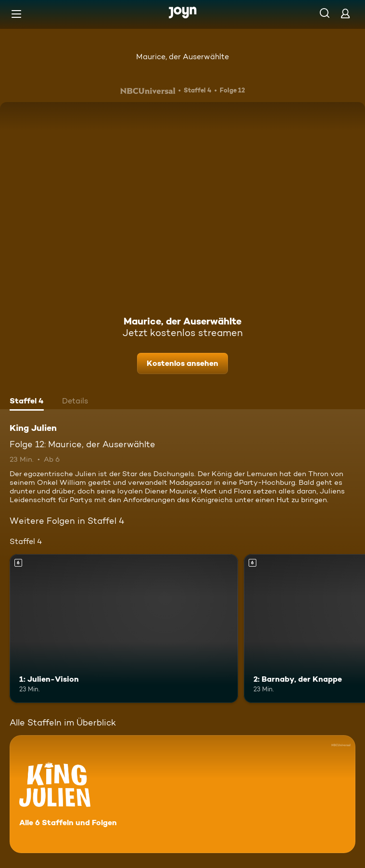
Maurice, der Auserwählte (182, 57)
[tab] (27, 402)
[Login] (345, 13)
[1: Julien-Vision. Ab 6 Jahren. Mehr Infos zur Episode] (124, 628)
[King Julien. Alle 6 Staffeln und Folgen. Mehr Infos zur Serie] (182, 794)
